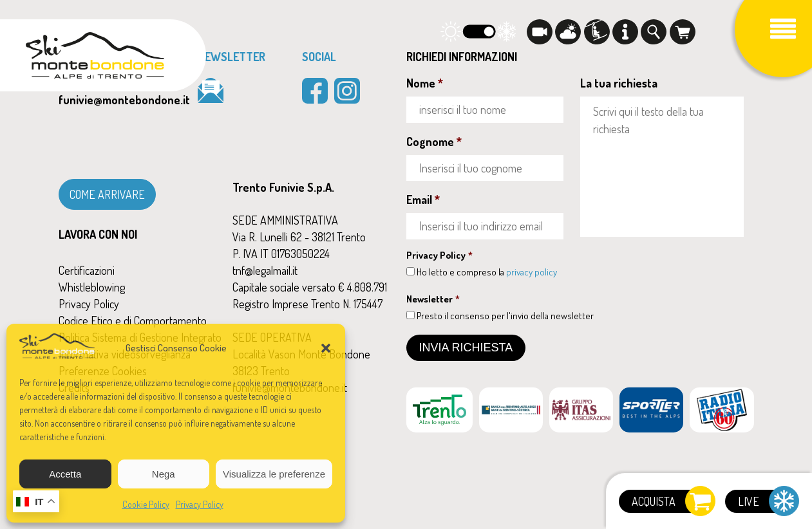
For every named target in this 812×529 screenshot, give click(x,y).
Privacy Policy (200, 504)
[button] (326, 348)
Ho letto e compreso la (487, 272)
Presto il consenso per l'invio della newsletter (505, 316)
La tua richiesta (619, 83)
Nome (425, 83)
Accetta (65, 474)
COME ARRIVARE (107, 194)
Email (423, 200)
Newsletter (433, 299)
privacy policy (532, 272)
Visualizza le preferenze (274, 474)
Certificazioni (87, 270)
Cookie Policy (146, 504)
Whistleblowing (92, 287)
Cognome (434, 142)
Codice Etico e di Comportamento (133, 320)
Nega (164, 474)
